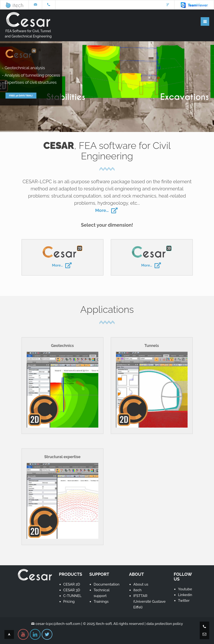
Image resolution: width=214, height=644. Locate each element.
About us (141, 584)
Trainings (101, 602)
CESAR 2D (72, 584)
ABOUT (137, 574)
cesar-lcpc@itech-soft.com (58, 624)
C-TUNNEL (72, 596)
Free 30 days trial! (21, 103)
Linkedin (185, 595)
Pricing (69, 602)
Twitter (184, 601)
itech (137, 590)
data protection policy (165, 624)
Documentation (107, 584)
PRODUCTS (71, 574)
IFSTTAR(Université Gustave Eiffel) (149, 602)
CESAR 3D (72, 590)
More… (107, 210)
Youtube (185, 589)
